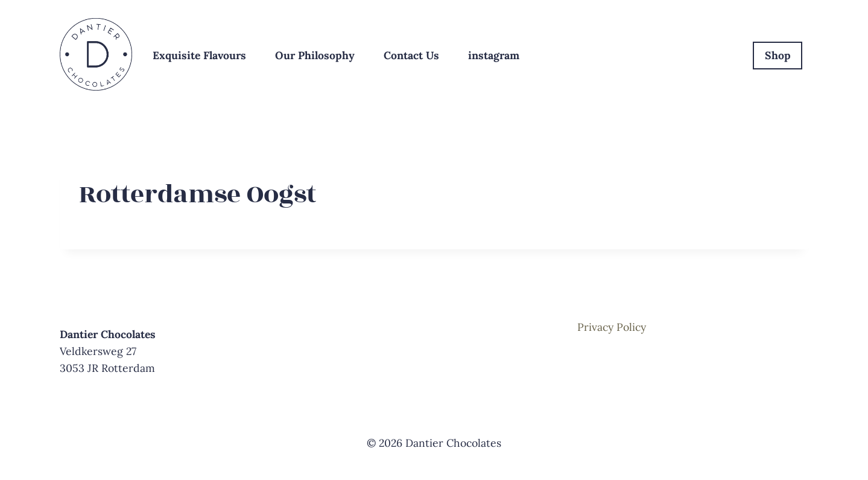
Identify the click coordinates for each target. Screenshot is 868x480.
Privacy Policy (612, 327)
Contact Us (411, 55)
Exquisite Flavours (199, 55)
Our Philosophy (315, 55)
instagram (494, 55)
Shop (778, 55)
